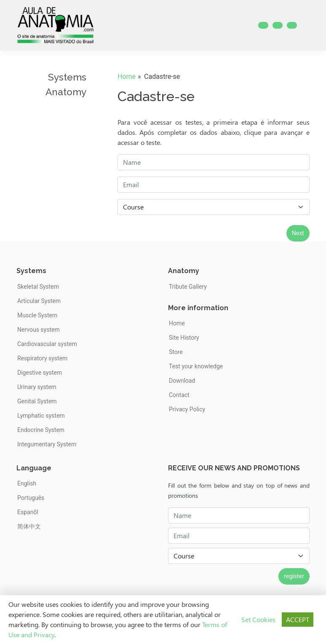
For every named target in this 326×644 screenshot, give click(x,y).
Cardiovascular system (47, 344)
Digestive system (40, 373)
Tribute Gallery (188, 287)
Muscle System (37, 315)
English (27, 483)
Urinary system (37, 387)
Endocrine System (41, 430)
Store (176, 352)
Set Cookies (258, 619)
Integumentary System (47, 444)
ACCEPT (298, 619)
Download (182, 381)
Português (31, 498)
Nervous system (39, 330)
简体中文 (29, 526)
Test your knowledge (196, 366)
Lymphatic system (41, 416)
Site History (184, 338)
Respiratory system (42, 358)
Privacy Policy (187, 409)
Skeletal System (38, 287)
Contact (179, 395)
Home (127, 76)
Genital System (37, 401)
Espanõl (28, 512)
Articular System (39, 301)
